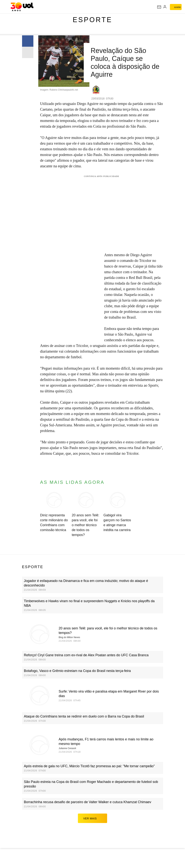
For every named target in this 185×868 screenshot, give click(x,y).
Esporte (93, 20)
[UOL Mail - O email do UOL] (159, 7)
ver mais (92, 818)
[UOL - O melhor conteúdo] (22, 7)
